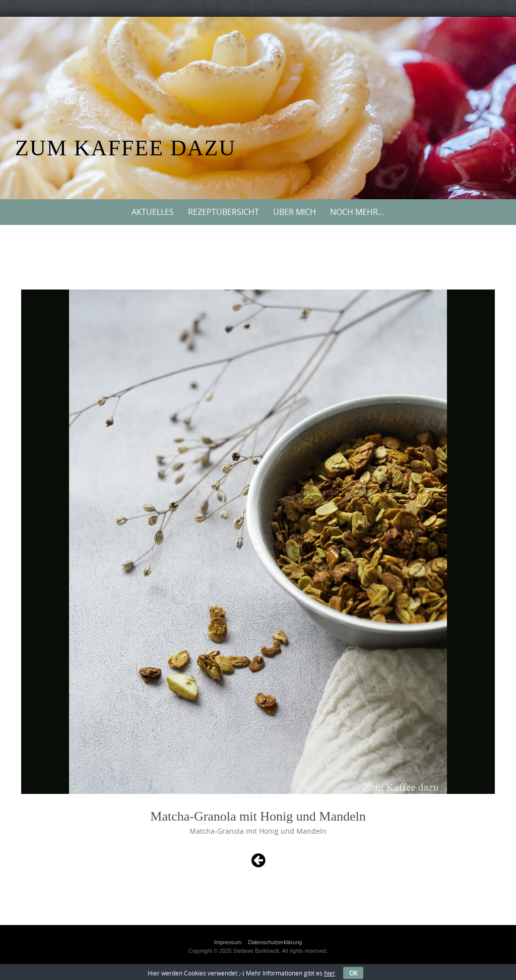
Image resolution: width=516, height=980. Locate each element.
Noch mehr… (357, 212)
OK (353, 973)
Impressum (228, 942)
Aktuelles (153, 212)
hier (330, 973)
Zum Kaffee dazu (125, 148)
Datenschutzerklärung (275, 942)
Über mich (295, 212)
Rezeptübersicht (223, 212)
